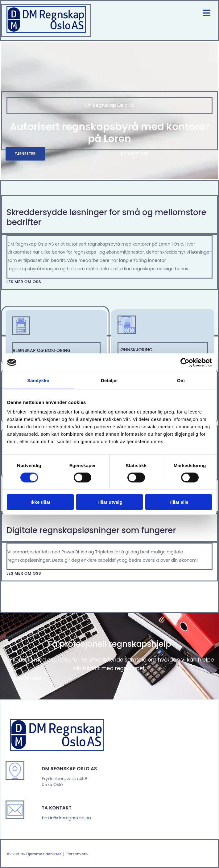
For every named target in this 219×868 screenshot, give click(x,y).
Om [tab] (181, 380)
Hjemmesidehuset (44, 854)
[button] (25, 154)
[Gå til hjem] (46, 32)
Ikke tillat (40, 502)
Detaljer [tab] (109, 380)
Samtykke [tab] (38, 380)
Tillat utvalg (109, 502)
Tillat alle (179, 502)
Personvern (77, 854)
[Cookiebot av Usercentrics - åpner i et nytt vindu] (185, 362)
